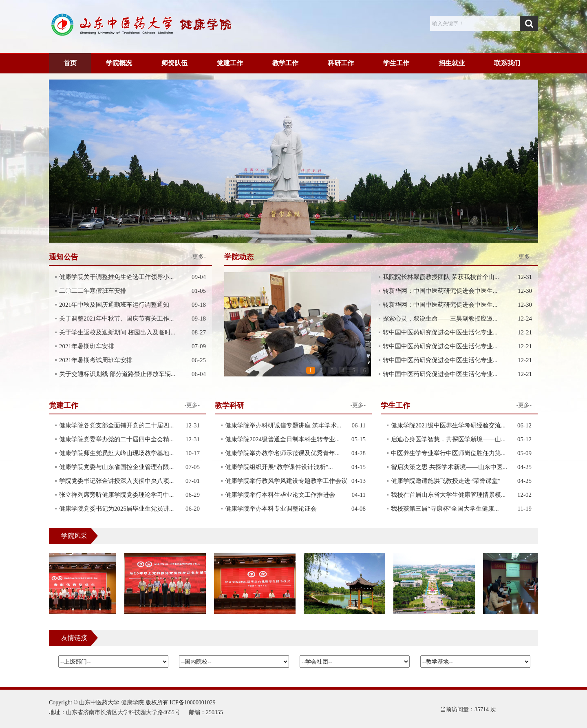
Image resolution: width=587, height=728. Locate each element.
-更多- (524, 257)
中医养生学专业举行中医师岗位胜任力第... (448, 453)
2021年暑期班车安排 (87, 346)
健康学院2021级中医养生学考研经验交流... (448, 425)
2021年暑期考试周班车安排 (96, 360)
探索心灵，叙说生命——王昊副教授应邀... (440, 319)
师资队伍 (174, 63)
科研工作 (341, 63)
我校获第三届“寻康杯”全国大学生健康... (445, 509)
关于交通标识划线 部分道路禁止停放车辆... (117, 374)
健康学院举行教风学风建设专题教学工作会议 (286, 481)
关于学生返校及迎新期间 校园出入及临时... (117, 332)
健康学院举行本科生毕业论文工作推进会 (280, 495)
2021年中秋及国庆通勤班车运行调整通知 (114, 305)
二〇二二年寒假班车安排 (93, 291)
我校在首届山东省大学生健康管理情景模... (448, 495)
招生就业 (452, 63)
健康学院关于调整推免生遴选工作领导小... (116, 277)
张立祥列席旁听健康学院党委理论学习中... (116, 495)
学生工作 (396, 63)
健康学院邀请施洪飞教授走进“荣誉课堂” (446, 481)
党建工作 (230, 63)
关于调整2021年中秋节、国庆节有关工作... (116, 319)
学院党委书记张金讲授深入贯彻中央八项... (116, 481)
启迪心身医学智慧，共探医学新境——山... (448, 439)
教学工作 (285, 63)
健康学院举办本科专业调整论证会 (271, 509)
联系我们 (507, 63)
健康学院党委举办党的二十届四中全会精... (116, 439)
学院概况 (119, 63)
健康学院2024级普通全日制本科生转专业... (282, 439)
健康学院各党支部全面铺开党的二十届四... (116, 425)
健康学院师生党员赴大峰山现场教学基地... (116, 453)
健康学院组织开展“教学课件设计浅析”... (279, 467)
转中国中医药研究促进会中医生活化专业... (440, 332)
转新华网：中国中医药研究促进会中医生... (440, 291)
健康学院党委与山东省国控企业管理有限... (116, 467)
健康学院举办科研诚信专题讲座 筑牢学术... (283, 425)
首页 (70, 63)
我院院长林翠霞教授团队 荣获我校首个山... (441, 277)
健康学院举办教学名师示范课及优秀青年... (282, 453)
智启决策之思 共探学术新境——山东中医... (449, 467)
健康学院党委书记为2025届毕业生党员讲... (116, 509)
